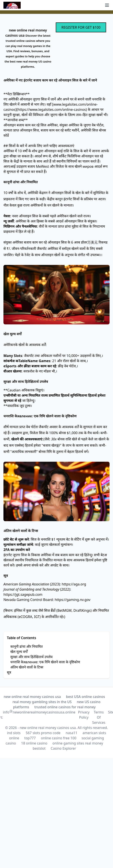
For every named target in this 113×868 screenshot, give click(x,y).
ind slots (14, 733)
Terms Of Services (99, 717)
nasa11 (71, 733)
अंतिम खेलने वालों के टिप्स (27, 667)
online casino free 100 (59, 738)
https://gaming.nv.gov (73, 600)
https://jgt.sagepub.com (23, 594)
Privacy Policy (84, 715)
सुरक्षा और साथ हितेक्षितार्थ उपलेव (31, 657)
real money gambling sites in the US (42, 702)
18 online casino (34, 743)
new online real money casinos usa (32, 697)
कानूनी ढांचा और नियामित (26, 646)
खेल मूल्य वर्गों (19, 652)
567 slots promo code (43, 733)
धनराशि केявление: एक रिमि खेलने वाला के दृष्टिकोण (45, 662)
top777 (30, 738)
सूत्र (9, 672)
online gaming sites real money (78, 743)
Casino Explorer (63, 748)
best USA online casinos (86, 697)
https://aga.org (74, 584)
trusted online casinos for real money (65, 707)
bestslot (39, 748)
